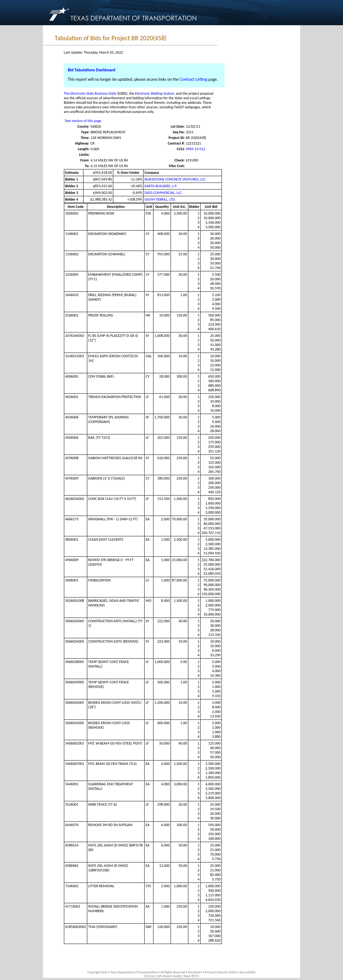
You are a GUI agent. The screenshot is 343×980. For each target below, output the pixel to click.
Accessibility (247, 972)
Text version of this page (83, 121)
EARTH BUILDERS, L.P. (161, 186)
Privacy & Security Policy (221, 972)
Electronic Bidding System (155, 93)
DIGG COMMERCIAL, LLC (163, 193)
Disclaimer (195, 972)
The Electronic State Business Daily (90, 93)
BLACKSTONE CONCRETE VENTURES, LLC (175, 179)
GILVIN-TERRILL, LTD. (160, 199)
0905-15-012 (195, 149)
